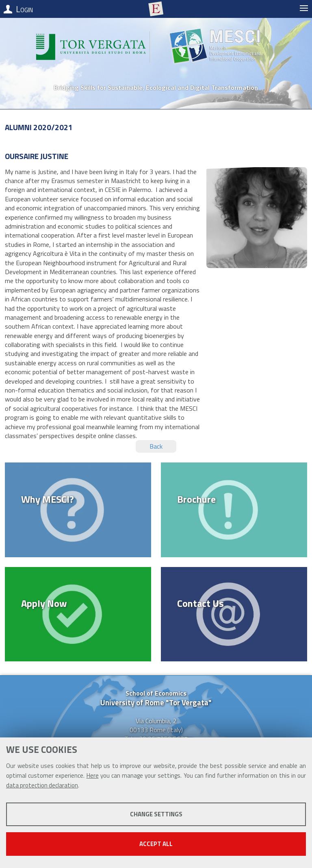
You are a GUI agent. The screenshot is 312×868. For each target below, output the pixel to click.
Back (156, 446)
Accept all (156, 844)
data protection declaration (42, 785)
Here (93, 775)
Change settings (156, 814)
